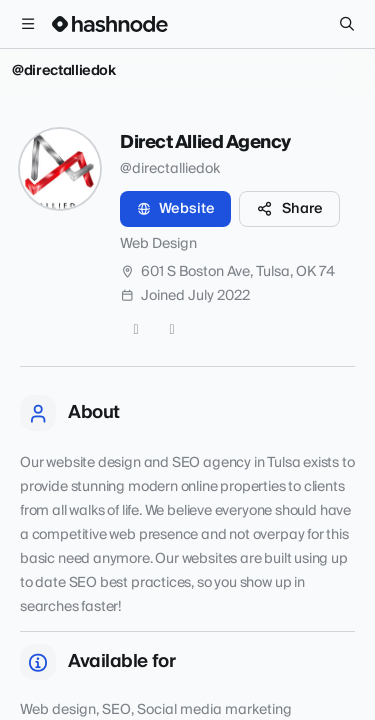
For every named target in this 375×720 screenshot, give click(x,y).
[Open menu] (28, 24)
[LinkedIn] (172, 330)
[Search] (347, 24)
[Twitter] (136, 330)
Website (175, 209)
